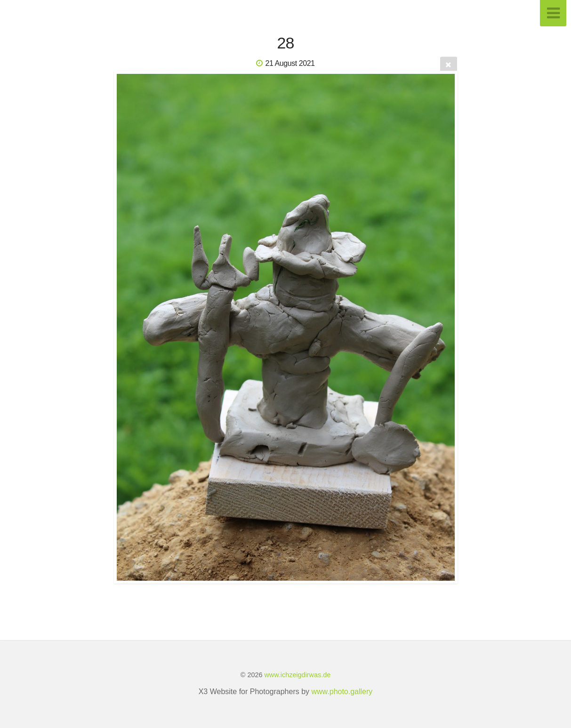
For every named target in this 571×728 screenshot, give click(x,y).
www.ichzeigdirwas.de (297, 675)
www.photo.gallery (342, 692)
